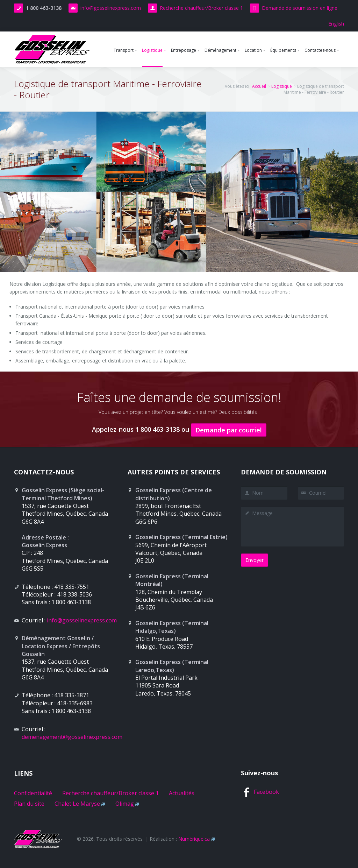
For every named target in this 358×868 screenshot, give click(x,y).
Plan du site (29, 804)
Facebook (266, 792)
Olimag (125, 804)
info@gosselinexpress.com (111, 8)
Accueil (259, 86)
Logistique (282, 86)
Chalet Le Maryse (77, 804)
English (336, 24)
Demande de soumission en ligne (300, 8)
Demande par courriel (229, 430)
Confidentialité (33, 793)
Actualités (182, 793)
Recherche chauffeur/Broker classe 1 (201, 8)
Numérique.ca (194, 839)
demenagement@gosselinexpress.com (72, 737)
